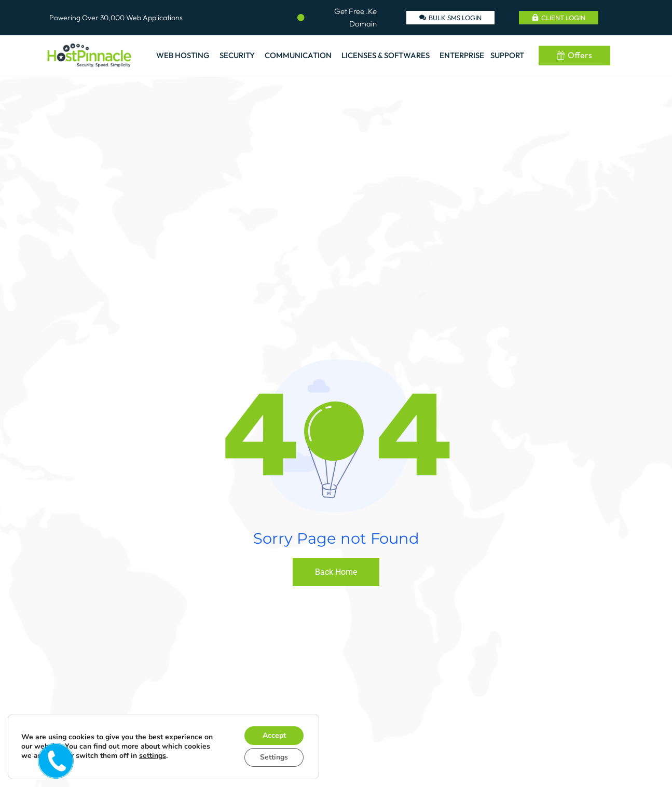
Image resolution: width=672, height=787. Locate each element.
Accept (274, 735)
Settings (274, 757)
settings (153, 756)
